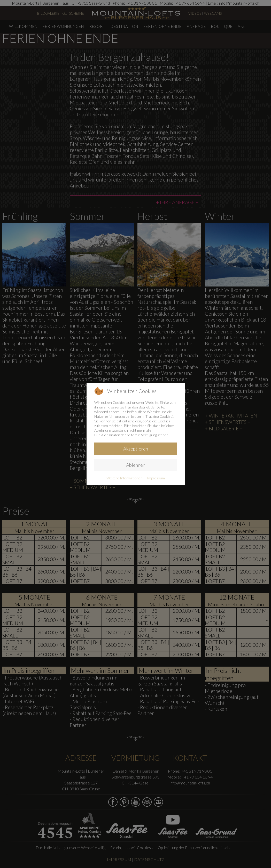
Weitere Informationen (125, 478)
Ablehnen (136, 465)
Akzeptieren (136, 449)
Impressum (156, 478)
